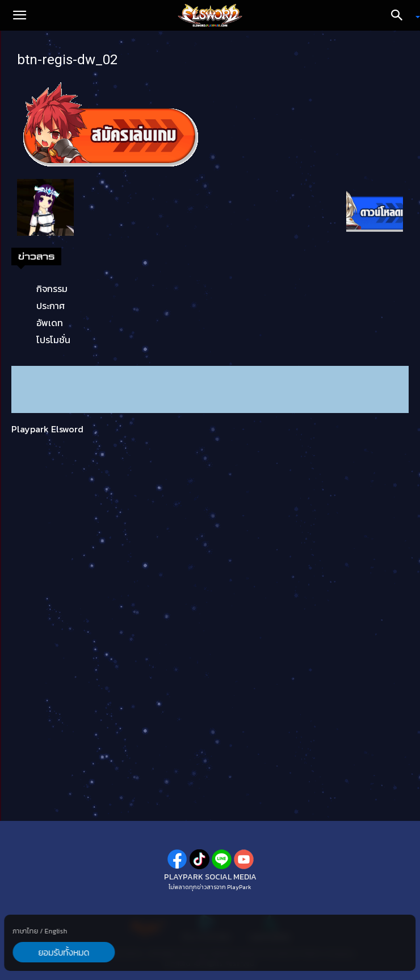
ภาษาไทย (25, 931)
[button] (19, 15)
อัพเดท (50, 323)
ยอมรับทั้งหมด (64, 952)
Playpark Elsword (47, 429)
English (56, 931)
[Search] (401, 15)
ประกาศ (51, 306)
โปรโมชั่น (53, 340)
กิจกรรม (52, 289)
